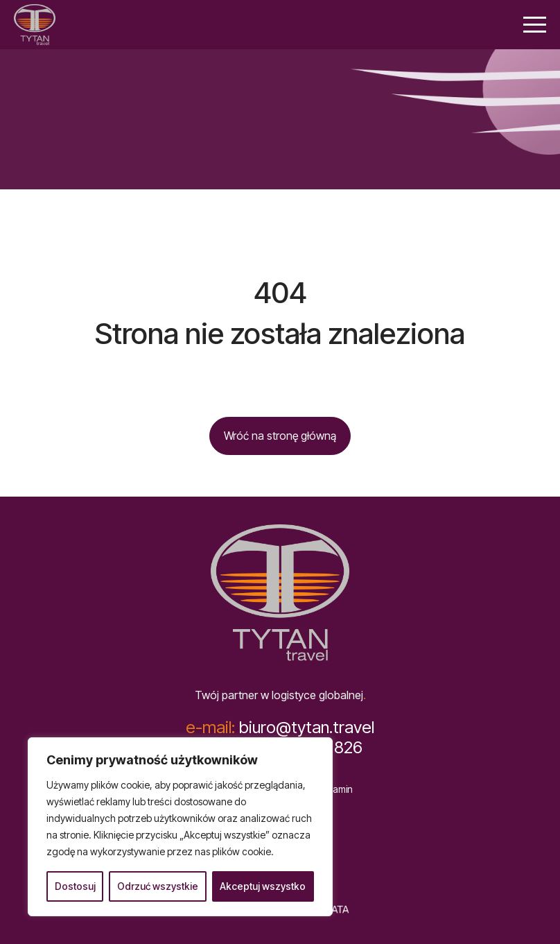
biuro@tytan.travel (280, 728)
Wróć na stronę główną (280, 436)
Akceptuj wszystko (263, 886)
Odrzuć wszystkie (158, 886)
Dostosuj (75, 886)
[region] (180, 827)
